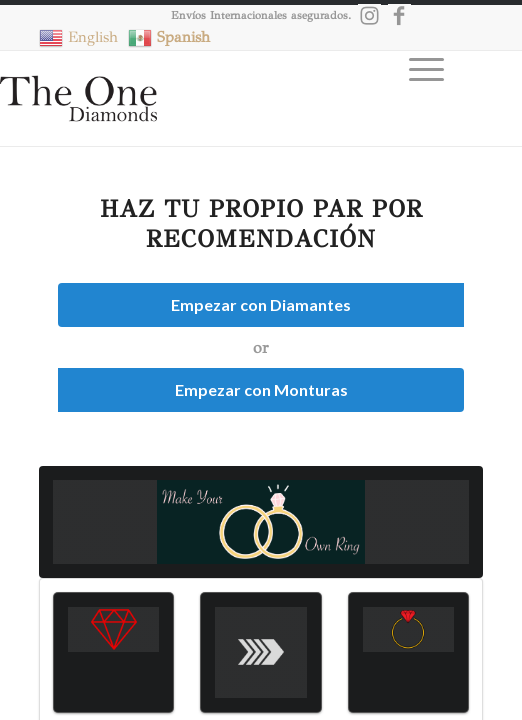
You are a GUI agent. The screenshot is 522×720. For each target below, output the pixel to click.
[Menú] (416, 106)
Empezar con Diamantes (261, 304)
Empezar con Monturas (261, 389)
